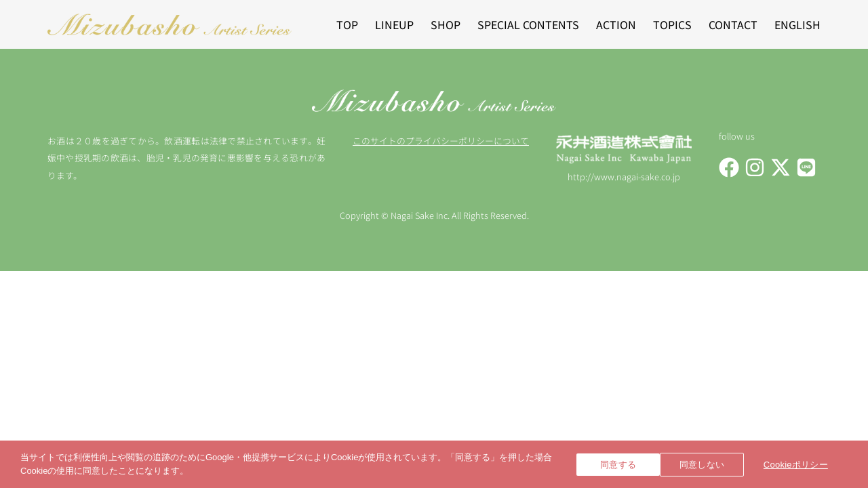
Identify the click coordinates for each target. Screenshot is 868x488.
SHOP (446, 24)
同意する (618, 465)
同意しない (712, 465)
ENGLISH (797, 24)
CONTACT (733, 24)
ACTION (616, 24)
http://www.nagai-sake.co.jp (624, 177)
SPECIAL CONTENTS (528, 24)
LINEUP (394, 24)
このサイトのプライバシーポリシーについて (441, 141)
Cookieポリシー (807, 465)
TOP (347, 24)
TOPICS (672, 24)
